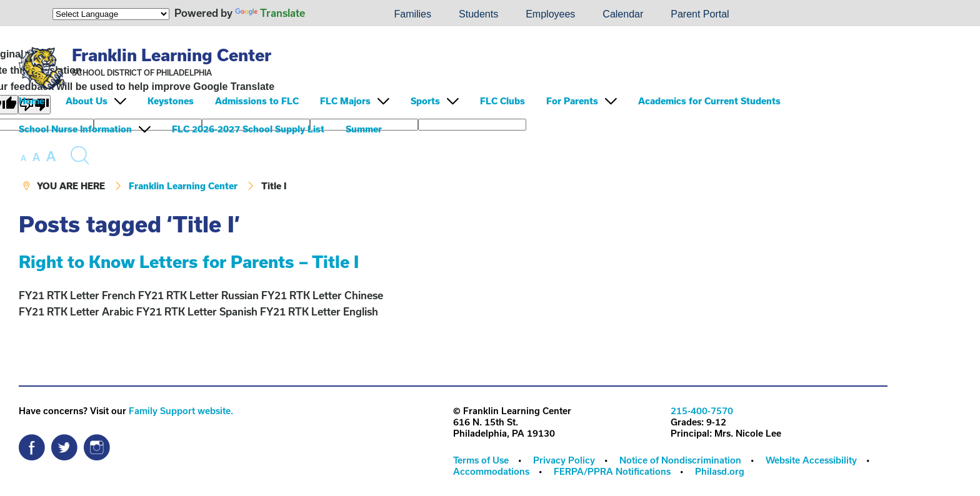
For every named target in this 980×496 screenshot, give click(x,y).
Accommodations (491, 471)
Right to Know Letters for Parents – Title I (189, 261)
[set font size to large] (51, 156)
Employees (550, 14)
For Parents (572, 101)
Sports (425, 101)
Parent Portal (700, 14)
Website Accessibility (811, 460)
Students (478, 14)
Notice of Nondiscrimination (680, 460)
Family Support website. (181, 411)
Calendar (623, 14)
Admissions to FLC (257, 101)
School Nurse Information (75, 129)
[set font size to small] (23, 158)
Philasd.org (720, 471)
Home (32, 101)
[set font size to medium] (36, 157)
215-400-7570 (702, 411)
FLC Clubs (502, 101)
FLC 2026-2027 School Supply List (248, 129)
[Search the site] (79, 156)
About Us (87, 101)
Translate (270, 13)
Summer (364, 129)
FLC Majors (345, 101)
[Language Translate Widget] (111, 14)
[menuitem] (337, 14)
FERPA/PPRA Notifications (612, 471)
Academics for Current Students (709, 101)
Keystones (171, 101)
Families (412, 14)
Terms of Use (481, 460)
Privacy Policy (564, 460)
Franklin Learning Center (172, 55)
